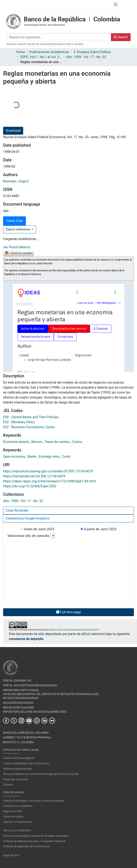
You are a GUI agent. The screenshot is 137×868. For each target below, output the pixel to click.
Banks (32, 457)
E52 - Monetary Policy (19, 422)
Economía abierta (16, 442)
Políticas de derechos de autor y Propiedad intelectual (34, 841)
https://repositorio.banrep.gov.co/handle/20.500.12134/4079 (48, 471)
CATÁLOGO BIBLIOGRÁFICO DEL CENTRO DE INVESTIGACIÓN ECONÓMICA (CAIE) (51, 694)
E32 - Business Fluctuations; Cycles (29, 427)
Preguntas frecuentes (16, 779)
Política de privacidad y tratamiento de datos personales (36, 836)
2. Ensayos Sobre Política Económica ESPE (94, 52)
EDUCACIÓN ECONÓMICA (18, 703)
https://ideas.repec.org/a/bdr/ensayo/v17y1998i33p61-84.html (49, 481)
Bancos (37, 442)
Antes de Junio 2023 (37, 529)
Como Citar (14, 221)
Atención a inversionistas (18, 822)
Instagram (21, 721)
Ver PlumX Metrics (17, 247)
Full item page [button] (68, 612)
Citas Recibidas (17, 510)
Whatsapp (37, 721)
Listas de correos (13, 816)
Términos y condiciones (17, 830)
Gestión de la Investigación (19, 758)
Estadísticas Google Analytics (28, 518)
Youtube (29, 721)
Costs (66, 457)
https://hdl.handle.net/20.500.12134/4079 (34, 476)
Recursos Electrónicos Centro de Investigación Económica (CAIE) (41, 774)
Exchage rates (50, 457)
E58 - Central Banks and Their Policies (31, 417)
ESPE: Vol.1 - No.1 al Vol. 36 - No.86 (41, 57)
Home (20, 52)
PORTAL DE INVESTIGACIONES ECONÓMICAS (30, 685)
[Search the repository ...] (59, 37)
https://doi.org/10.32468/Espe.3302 (30, 486)
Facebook (6, 721)
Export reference (18, 229)
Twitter (14, 721)
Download (13, 131)
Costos (77, 442)
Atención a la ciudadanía (17, 806)
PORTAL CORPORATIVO (17, 681)
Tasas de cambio (57, 442)
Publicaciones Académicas (49, 52)
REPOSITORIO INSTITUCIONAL (21, 690)
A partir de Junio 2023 (99, 529)
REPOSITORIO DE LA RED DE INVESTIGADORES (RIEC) (35, 712)
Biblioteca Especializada (17, 769)
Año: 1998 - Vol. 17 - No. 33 (86, 57)
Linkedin (44, 721)
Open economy (15, 457)
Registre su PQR (13, 811)
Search (121, 37)
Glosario (8, 784)
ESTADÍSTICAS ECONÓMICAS (21, 698)
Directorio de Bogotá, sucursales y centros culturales (34, 801)
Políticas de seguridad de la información (26, 846)
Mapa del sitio (11, 855)
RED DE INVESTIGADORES (19, 708)
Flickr (52, 721)
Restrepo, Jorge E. (16, 181)
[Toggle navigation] (116, 6)
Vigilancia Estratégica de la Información (26, 763)
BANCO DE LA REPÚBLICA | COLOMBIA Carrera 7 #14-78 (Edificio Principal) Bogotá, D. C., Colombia (27, 737)
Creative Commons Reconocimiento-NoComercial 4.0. (74, 630)
